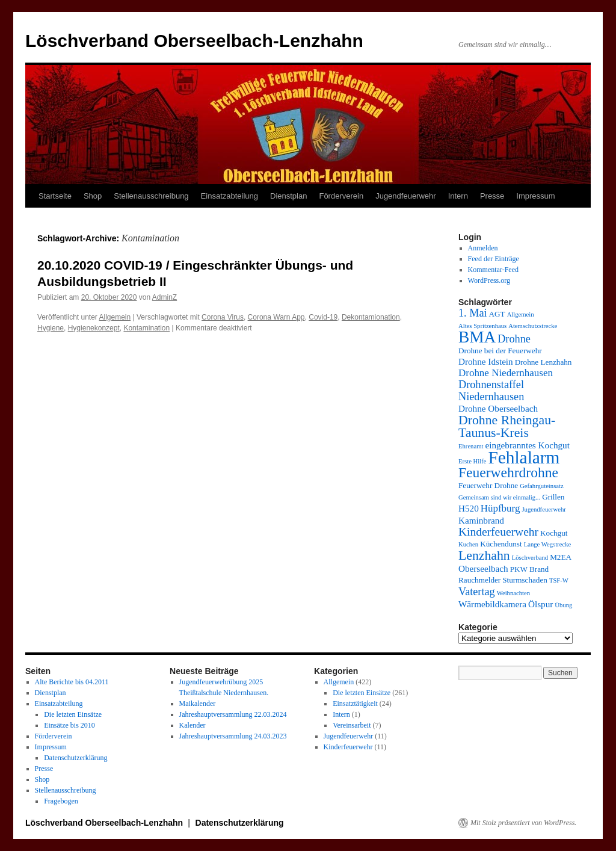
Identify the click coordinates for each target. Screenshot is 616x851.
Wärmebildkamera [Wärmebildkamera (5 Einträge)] (492, 604)
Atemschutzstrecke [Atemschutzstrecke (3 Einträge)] (533, 326)
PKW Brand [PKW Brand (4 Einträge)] (530, 569)
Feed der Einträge (494, 259)
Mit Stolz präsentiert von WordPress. (523, 823)
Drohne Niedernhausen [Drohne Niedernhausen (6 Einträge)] (506, 373)
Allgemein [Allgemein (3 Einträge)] (521, 314)
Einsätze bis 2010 (69, 725)
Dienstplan (288, 196)
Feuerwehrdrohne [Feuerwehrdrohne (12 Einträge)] (508, 472)
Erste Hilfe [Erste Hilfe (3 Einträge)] (472, 461)
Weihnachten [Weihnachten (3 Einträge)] (513, 593)
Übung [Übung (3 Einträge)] (563, 605)
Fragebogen (61, 801)
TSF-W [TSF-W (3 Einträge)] (559, 580)
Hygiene (51, 328)
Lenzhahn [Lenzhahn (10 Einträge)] (484, 555)
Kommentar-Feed (493, 270)
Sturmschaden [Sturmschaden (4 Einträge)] (525, 580)
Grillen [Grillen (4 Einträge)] (553, 497)
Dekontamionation (371, 317)
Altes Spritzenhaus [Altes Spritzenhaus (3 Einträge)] (482, 326)
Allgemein (115, 317)
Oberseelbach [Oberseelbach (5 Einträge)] (483, 568)
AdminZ (165, 297)
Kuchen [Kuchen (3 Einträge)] (468, 544)
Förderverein (341, 196)
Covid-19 (323, 317)
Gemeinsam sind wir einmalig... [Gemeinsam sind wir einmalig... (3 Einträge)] (499, 497)
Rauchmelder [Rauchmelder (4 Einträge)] (479, 580)
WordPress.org (489, 280)
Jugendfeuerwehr (405, 196)
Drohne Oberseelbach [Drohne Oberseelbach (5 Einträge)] (498, 408)
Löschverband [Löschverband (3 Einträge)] (530, 558)
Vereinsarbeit (352, 725)
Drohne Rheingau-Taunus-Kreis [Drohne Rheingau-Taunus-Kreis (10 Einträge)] (507, 426)
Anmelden (483, 248)
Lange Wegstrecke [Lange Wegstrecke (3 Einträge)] (548, 544)
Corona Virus (223, 317)
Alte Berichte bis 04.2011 (72, 682)
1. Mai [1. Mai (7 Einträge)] (473, 313)
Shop (93, 196)
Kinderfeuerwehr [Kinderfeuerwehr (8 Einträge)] (498, 532)
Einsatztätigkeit (355, 704)
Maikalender (198, 704)
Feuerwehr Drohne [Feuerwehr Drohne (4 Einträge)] (488, 485)
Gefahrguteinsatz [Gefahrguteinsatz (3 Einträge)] (542, 486)
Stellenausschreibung (151, 196)
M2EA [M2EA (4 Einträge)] (561, 557)
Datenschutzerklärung (75, 758)
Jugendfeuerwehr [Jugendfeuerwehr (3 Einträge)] (544, 509)
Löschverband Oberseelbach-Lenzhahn (194, 41)
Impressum (535, 196)
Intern (458, 196)
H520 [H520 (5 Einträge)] (469, 508)
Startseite (55, 196)
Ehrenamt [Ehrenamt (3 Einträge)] (471, 446)
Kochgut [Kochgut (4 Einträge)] (554, 533)
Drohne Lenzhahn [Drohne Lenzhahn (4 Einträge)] (544, 362)
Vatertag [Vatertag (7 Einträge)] (477, 592)
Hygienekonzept (94, 328)
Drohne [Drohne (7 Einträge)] (514, 339)
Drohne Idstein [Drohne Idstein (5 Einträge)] (486, 361)
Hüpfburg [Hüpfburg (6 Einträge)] (500, 508)
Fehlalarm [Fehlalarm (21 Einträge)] (524, 457)
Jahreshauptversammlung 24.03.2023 (233, 736)
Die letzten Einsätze (73, 714)
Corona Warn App (276, 317)
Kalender (192, 725)
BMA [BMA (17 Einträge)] (477, 337)
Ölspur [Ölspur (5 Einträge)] (541, 604)
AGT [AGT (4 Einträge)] (497, 314)
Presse (492, 196)
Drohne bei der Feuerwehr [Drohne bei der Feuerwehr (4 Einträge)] (500, 351)
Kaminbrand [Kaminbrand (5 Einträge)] (481, 520)
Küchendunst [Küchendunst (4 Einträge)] (501, 544)
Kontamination (146, 328)
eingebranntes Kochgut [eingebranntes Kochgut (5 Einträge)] (527, 445)
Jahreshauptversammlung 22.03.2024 (233, 714)
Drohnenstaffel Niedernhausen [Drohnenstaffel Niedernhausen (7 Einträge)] (491, 391)
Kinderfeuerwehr (348, 747)
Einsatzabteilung (229, 196)
